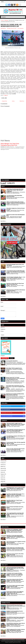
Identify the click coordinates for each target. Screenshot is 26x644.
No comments (21, 28)
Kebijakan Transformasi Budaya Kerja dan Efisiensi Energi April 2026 (15, 612)
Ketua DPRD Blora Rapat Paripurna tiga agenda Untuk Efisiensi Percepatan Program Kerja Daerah (15, 618)
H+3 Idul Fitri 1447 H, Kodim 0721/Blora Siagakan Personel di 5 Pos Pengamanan (14, 574)
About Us (3, 327)
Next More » (3, 221)
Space (2, 478)
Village (2, 482)
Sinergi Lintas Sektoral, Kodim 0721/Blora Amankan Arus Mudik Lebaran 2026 (15, 580)
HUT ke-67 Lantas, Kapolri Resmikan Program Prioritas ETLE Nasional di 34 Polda (15, 449)
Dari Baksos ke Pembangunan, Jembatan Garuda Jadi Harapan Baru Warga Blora (14, 530)
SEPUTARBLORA (12, 640)
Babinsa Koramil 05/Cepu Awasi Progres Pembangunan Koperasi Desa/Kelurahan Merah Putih (16, 606)
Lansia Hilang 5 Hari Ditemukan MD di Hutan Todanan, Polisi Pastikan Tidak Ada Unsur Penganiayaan (15, 190)
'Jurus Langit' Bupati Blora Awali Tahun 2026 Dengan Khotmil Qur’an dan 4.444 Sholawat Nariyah (15, 514)
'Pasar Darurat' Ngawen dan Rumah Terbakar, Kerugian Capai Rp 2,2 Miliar (15, 586)
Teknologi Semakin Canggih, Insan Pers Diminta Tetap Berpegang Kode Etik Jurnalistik (16, 424)
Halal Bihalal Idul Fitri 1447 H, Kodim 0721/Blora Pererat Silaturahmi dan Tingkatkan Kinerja (16, 488)
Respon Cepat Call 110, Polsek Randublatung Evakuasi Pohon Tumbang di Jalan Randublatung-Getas (15, 378)
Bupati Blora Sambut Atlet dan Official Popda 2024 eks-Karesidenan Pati (15, 284)
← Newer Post (4, 101)
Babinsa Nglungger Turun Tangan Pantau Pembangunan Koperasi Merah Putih (10, 144)
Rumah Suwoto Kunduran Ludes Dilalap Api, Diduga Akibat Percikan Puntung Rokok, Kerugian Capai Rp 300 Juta (15, 593)
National (2, 468)
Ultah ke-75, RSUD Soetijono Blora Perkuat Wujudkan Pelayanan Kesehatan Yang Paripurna (16, 202)
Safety (2, 476)
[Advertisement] (13, 165)
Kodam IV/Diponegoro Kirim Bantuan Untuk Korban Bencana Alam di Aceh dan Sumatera (15, 548)
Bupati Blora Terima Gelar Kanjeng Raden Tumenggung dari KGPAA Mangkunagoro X (15, 536)
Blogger (23, 640)
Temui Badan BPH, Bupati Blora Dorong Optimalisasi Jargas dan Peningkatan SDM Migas (15, 387)
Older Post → (22, 101)
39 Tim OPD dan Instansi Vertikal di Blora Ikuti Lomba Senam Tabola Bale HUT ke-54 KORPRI (16, 271)
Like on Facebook (13, 410)
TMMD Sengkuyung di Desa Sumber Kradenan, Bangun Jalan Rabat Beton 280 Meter (16, 630)
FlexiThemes (7, 641)
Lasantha (19, 641)
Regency (2, 474)
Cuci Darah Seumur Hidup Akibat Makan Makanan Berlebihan (14, 196)
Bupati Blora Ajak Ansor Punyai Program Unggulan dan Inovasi (14, 501)
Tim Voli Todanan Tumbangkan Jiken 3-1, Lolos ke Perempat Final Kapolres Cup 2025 (16, 278)
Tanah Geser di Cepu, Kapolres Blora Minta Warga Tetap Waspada (15, 554)
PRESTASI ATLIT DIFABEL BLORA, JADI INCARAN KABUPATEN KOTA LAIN (11, 25)
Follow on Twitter (13, 406)
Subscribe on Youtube (13, 413)
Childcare (3, 461)
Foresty (2, 463)
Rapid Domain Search (17, 642)
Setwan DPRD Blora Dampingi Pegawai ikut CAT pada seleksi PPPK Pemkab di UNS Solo (16, 430)
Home (2, 20)
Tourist (2, 480)
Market (2, 467)
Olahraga (6, 20)
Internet (2, 465)
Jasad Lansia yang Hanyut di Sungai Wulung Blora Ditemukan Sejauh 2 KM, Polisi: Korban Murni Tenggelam (15, 568)
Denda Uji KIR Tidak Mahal (12, 361)
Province (2, 470)
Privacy (2, 331)
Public (2, 472)
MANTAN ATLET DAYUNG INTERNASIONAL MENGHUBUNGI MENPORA (15, 394)
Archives (12, 358)
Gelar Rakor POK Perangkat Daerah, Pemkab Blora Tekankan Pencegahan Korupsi (14, 369)
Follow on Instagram (13, 416)
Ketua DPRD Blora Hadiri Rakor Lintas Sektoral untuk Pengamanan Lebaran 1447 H (16, 624)
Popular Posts (5, 358)
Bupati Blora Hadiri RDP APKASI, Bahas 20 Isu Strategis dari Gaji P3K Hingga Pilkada (15, 494)
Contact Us (3, 329)
